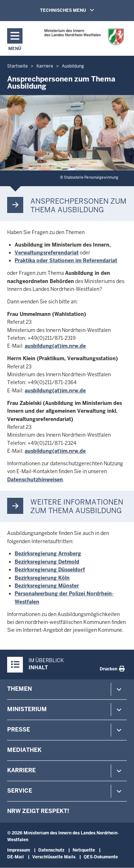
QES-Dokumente (101, 857)
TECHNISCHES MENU (77, 10)
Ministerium (27, 709)
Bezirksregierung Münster (47, 586)
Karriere (21, 770)
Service (20, 791)
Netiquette (84, 850)
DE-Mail (16, 857)
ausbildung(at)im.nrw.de (55, 346)
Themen (19, 689)
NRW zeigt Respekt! (38, 811)
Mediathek (24, 750)
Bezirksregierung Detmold (47, 562)
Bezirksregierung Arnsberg (48, 554)
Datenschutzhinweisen (35, 480)
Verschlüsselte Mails (54, 857)
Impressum (19, 850)
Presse (19, 730)
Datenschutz (51, 850)
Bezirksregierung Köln (42, 578)
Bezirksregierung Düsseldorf (50, 570)
